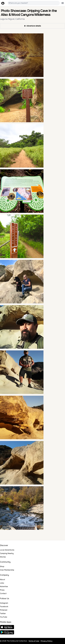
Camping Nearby (7, 553)
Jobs (2, 583)
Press (2, 590)
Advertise (4, 586)
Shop (2, 566)
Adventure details (32, 26)
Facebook (4, 606)
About (2, 580)
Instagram (4, 603)
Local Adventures (7, 550)
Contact (3, 593)
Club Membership (7, 570)
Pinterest (4, 610)
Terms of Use (34, 641)
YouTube (4, 617)
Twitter (3, 613)
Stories (3, 557)
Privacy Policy (47, 641)
